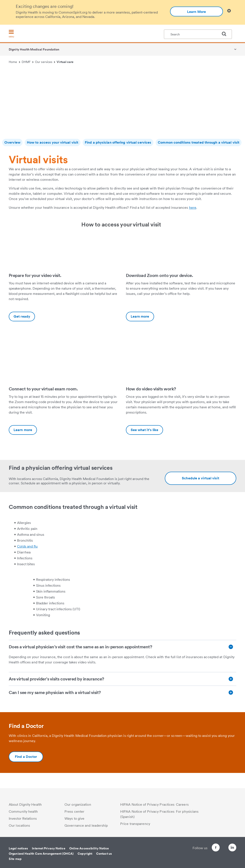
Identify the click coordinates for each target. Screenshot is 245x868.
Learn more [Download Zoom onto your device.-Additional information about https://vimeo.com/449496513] (140, 316)
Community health (23, 811)
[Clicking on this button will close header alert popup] (229, 11)
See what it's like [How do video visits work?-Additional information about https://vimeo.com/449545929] (145, 430)
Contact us (104, 854)
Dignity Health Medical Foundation (34, 49)
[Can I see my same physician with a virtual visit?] (122, 692)
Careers (182, 805)
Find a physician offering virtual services (118, 142)
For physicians (187, 811)
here (193, 208)
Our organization (78, 805)
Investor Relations (23, 818)
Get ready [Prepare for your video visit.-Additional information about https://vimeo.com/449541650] (22, 316)
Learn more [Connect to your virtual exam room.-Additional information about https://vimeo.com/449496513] (23, 430)
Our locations (19, 825)
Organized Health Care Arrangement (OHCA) (41, 854)
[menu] (11, 34)
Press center (74, 811)
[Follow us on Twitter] (220, 846)
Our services (45, 62)
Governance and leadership (86, 825)
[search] (226, 34)
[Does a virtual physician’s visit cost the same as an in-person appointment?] (122, 647)
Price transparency (135, 824)
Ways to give (74, 818)
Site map (15, 859)
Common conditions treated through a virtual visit (199, 142)
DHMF (28, 62)
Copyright (85, 854)
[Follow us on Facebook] (208, 848)
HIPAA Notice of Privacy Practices (147, 805)
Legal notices (18, 848)
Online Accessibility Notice (89, 848)
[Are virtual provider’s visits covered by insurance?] (122, 679)
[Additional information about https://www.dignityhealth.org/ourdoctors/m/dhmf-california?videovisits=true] (201, 478)
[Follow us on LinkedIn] (232, 848)
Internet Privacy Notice (49, 848)
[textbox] (198, 34)
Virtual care (65, 62)
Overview (12, 142)
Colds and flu (27, 546)
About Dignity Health (25, 805)
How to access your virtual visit (53, 142)
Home (14, 62)
